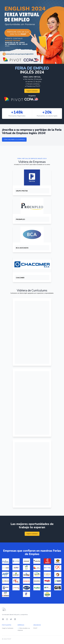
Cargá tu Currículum (32, 91)
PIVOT (35, 628)
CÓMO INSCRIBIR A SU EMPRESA (14, 140)
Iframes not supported (32, 333)
